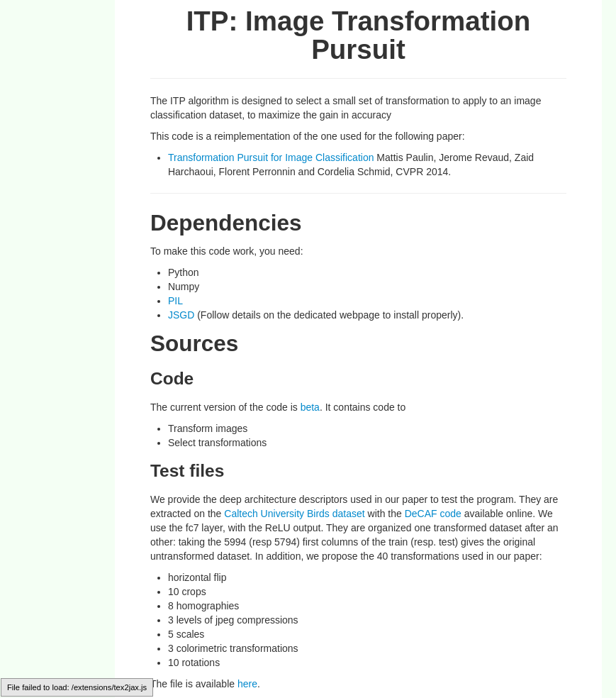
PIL (175, 301)
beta (310, 407)
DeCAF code (435, 514)
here (247, 684)
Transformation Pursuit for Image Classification (271, 157)
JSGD (183, 315)
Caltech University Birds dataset (294, 514)
